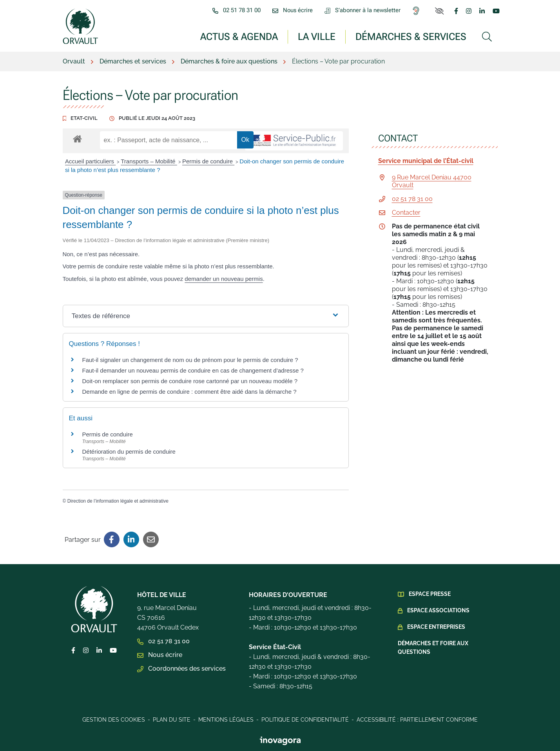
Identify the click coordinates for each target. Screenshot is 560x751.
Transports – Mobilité (149, 161)
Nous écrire (160, 655)
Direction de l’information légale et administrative (118, 501)
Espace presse (430, 594)
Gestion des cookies (114, 720)
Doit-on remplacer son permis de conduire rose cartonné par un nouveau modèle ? (190, 381)
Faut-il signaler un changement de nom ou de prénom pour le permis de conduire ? (190, 360)
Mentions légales (226, 720)
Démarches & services (411, 36)
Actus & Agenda (239, 36)
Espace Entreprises (436, 627)
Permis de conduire (208, 161)
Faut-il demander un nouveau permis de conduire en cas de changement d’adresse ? (193, 370)
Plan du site (172, 720)
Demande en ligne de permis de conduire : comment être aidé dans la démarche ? (189, 392)
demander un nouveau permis (224, 279)
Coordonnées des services (181, 669)
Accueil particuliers (90, 161)
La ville (317, 36)
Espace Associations (438, 610)
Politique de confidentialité (305, 720)
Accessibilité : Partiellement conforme (417, 720)
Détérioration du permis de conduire (129, 452)
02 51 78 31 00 (412, 199)
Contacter (406, 213)
